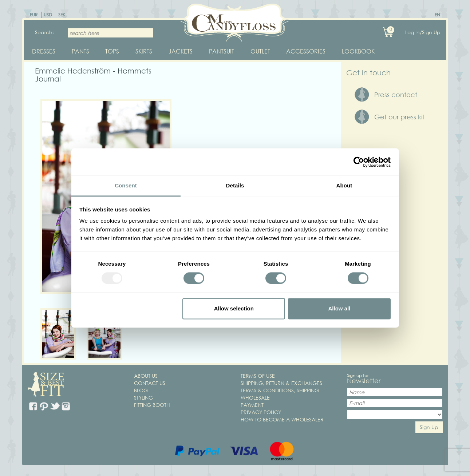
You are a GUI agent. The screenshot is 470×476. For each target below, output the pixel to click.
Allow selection (234, 308)
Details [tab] (235, 185)
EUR (34, 15)
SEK (62, 15)
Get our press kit (400, 118)
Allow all (339, 308)
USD (48, 15)
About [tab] (344, 185)
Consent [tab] (126, 185)
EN (437, 15)
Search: (44, 32)
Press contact (396, 95)
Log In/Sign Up (423, 32)
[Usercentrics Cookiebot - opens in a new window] (359, 162)
